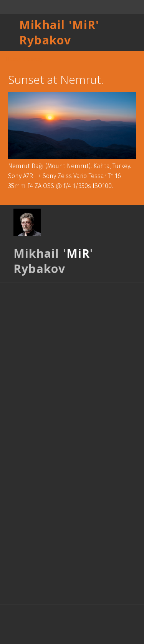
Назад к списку (24, 59)
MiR (84, 25)
